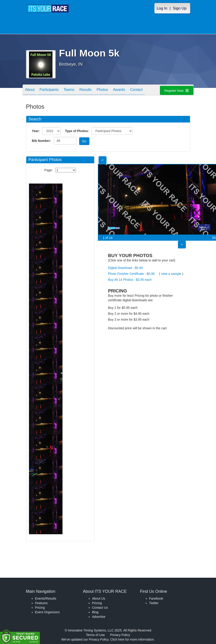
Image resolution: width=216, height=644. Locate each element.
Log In (162, 8)
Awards (119, 90)
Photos (102, 90)
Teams (69, 90)
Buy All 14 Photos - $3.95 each (130, 280)
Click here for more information (132, 639)
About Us (99, 598)
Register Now (177, 91)
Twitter (154, 603)
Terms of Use (95, 635)
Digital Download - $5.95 (126, 268)
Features (41, 603)
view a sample (171, 274)
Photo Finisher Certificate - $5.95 (131, 274)
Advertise (99, 617)
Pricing (40, 608)
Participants (49, 90)
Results (85, 90)
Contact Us (100, 608)
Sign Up (180, 8)
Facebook (156, 598)
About (30, 90)
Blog (95, 612)
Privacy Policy (120, 635)
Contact (136, 90)
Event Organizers (47, 612)
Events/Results (46, 598)
